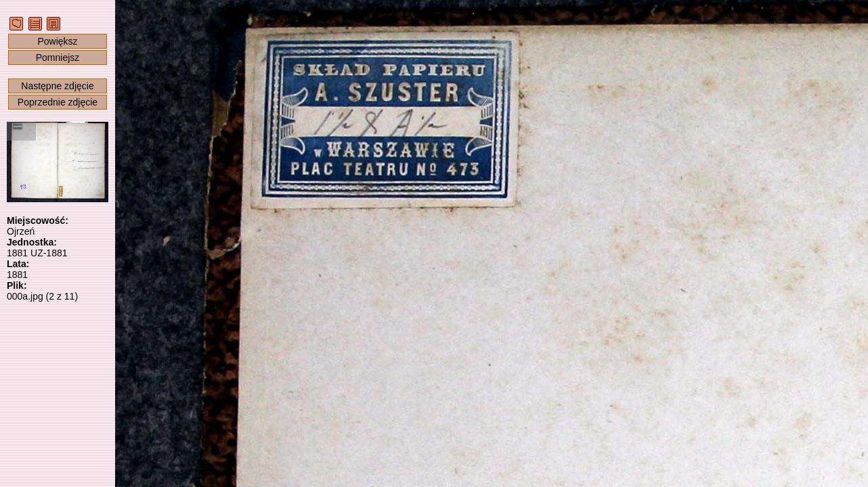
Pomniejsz (58, 57)
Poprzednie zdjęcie (58, 102)
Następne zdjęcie (57, 86)
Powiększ (57, 41)
